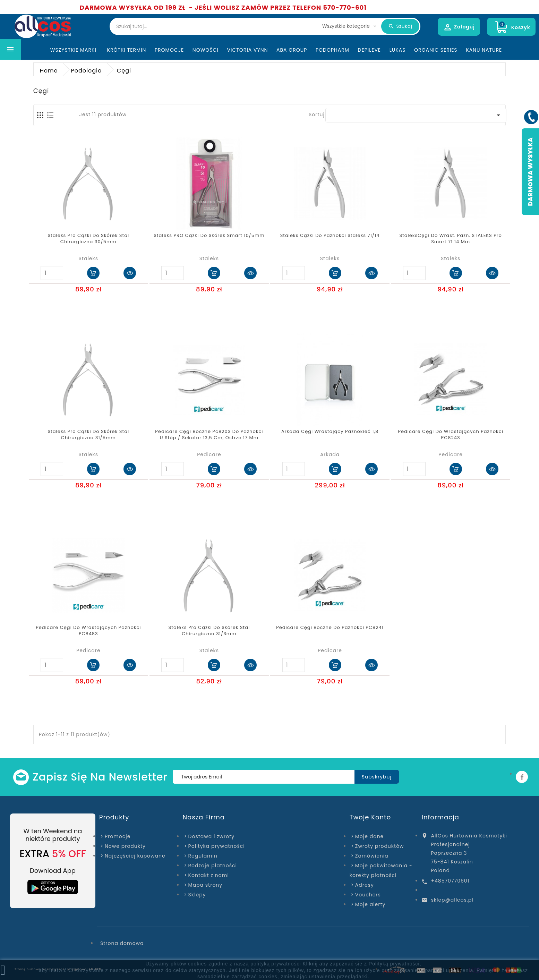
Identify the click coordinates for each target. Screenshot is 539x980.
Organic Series (436, 50)
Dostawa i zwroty (212, 836)
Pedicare (209, 454)
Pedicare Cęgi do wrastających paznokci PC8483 (88, 631)
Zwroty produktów (380, 846)
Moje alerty (370, 904)
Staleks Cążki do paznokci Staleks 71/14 (330, 236)
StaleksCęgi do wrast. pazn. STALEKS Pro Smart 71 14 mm (451, 239)
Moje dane (369, 836)
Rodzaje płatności (213, 866)
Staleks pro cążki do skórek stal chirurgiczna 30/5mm (88, 239)
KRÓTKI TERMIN (127, 50)
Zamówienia (372, 856)
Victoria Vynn (248, 50)
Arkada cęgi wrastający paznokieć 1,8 (330, 432)
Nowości (206, 50)
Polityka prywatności (217, 846)
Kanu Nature (484, 50)
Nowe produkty (125, 846)
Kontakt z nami (209, 875)
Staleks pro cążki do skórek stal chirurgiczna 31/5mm (88, 435)
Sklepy (197, 895)
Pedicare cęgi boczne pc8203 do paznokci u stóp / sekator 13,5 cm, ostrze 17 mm (209, 435)
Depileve (370, 50)
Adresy (365, 885)
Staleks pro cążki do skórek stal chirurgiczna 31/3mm (209, 631)
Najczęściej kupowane (135, 856)
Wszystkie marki (74, 50)
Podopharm (332, 50)
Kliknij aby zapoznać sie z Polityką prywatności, (362, 964)
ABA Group (292, 50)
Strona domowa (122, 943)
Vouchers (368, 895)
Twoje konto (370, 817)
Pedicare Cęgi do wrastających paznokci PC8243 (450, 435)
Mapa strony (206, 885)
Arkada (330, 454)
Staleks (88, 258)
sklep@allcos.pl (452, 900)
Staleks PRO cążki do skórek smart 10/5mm (209, 236)
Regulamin (203, 856)
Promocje (169, 50)
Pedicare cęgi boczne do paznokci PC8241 (330, 628)
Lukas (398, 50)
